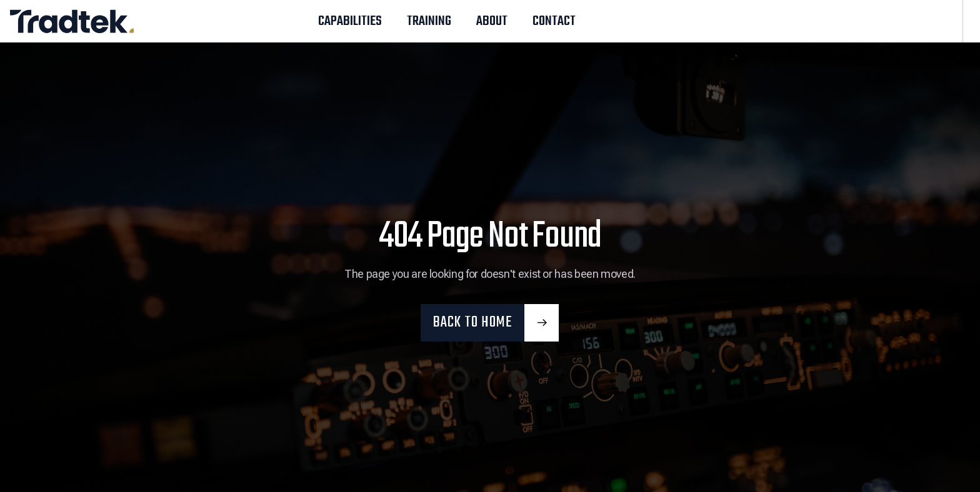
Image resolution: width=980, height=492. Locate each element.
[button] (490, 323)
